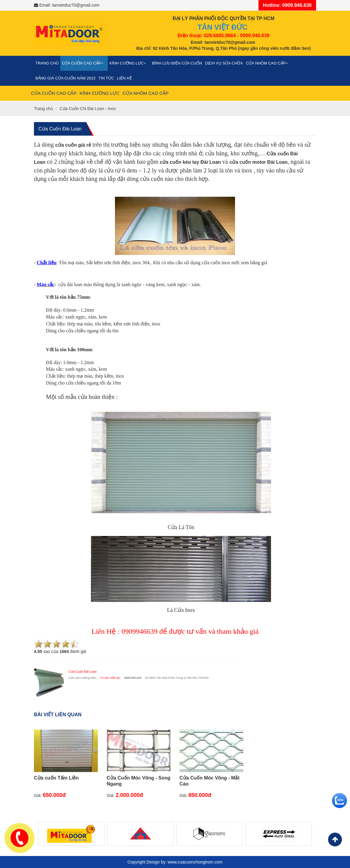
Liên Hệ (124, 78)
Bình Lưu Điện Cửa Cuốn (177, 63)
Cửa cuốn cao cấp (84, 63)
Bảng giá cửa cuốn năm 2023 (65, 78)
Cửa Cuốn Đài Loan (60, 129)
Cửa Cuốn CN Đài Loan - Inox (87, 109)
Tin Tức (106, 78)
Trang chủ (47, 63)
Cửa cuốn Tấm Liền (56, 778)
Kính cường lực (129, 63)
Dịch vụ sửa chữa (224, 63)
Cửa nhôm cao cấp (268, 63)
